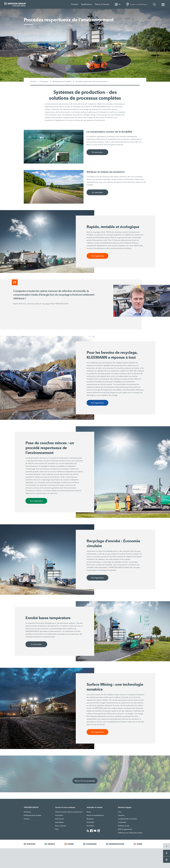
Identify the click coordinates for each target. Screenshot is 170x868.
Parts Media (59, 822)
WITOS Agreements (125, 829)
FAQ (57, 829)
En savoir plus (97, 152)
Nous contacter (61, 826)
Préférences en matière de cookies (130, 833)
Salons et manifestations (95, 815)
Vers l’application (98, 256)
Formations (59, 815)
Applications (86, 4)
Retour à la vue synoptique (85, 781)
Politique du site (124, 826)
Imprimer (121, 815)
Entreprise (27, 812)
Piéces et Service (102, 4)
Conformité (122, 822)
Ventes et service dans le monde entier (69, 812)
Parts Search (59, 819)
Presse (89, 812)
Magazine (90, 819)
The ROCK (90, 826)
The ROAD (90, 822)
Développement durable (32, 815)
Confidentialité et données (127, 819)
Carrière (27, 819)
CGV (120, 812)
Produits (74, 4)
